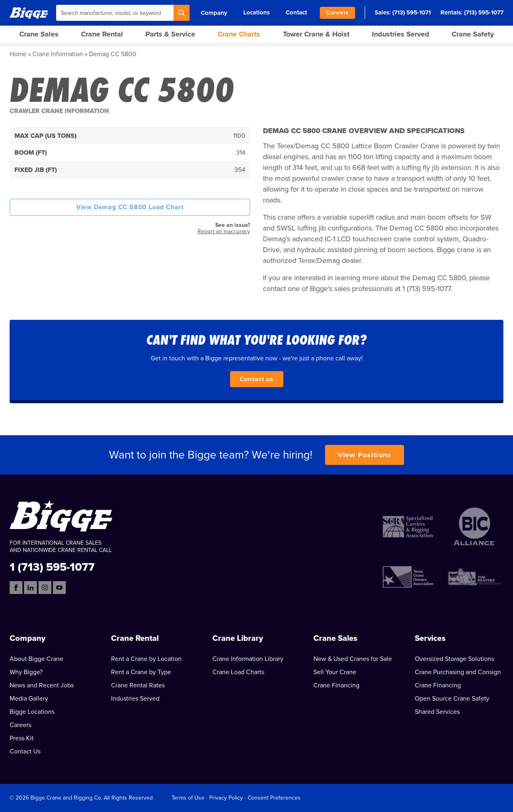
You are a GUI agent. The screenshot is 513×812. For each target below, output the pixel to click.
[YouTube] (59, 588)
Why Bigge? (26, 672)
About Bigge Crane (36, 659)
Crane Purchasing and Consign (458, 672)
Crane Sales (39, 34)
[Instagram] (45, 588)
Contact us (257, 379)
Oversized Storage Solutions (454, 659)
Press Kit (22, 738)
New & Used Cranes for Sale (353, 659)
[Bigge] (29, 13)
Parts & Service (170, 34)
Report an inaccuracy (224, 231)
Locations (256, 12)
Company (214, 13)
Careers (337, 13)
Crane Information (58, 54)
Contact (296, 12)
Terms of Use (188, 798)
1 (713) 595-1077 (52, 567)
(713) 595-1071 (412, 12)
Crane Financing (336, 685)
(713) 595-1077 (484, 12)
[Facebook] (16, 588)
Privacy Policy (226, 798)
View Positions (365, 455)
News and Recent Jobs (42, 685)
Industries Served (401, 34)
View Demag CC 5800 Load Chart (130, 207)
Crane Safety (473, 34)
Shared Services (437, 712)
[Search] (182, 13)
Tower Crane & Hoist (316, 34)
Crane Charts (239, 34)
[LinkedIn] (30, 588)
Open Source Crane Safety (452, 699)
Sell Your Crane (335, 672)
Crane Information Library (248, 659)
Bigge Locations (32, 712)
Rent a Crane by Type (141, 672)
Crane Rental (102, 34)
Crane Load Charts (238, 672)
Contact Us (25, 751)
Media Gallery (29, 699)
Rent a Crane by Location (146, 659)
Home (18, 54)
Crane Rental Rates (138, 685)
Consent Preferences (274, 798)
